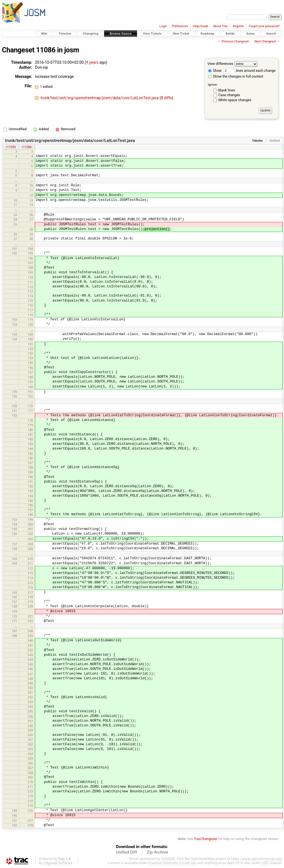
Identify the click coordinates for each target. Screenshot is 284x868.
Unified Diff (126, 852)
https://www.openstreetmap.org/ (257, 859)
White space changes (235, 100)
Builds (230, 34)
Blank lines (227, 90)
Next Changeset (265, 41)
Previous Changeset (235, 41)
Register (238, 26)
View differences (220, 64)
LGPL (265, 863)
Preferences (180, 26)
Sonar (251, 34)
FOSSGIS (168, 859)
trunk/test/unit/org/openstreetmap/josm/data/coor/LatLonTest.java (100, 98)
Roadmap (207, 34)
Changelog (90, 34)
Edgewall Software (58, 863)
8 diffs (166, 98)
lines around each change (249, 71)
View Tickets (152, 34)
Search (271, 34)
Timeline (65, 34)
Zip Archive (158, 852)
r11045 (11, 147)
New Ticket (181, 34)
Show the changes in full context (236, 76)
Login (163, 26)
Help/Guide (201, 26)
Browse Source (121, 34)
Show (215, 71)
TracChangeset (206, 839)
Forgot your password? (264, 26)
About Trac (221, 26)
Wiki (44, 34)
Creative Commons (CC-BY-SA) (173, 863)
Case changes (229, 95)
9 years (92, 62)
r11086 (27, 147)
